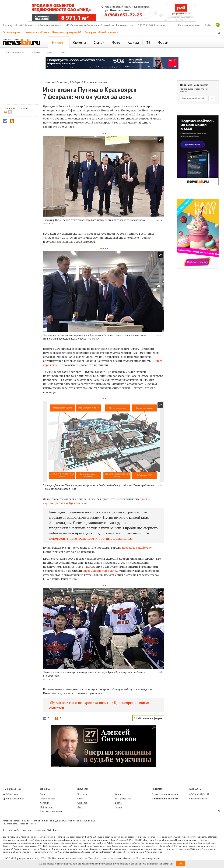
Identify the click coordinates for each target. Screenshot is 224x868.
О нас (43, 794)
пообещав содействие (137, 548)
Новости (50, 82)
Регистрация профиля (189, 25)
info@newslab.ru (198, 799)
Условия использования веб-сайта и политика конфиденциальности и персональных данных (49, 821)
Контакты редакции (51, 811)
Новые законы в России (36, 32)
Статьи (81, 799)
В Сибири (75, 82)
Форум (118, 803)
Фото (80, 807)
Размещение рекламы (165, 799)
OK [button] (181, 864)
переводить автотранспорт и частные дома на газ (91, 538)
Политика (62, 82)
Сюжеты (82, 803)
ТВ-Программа (123, 799)
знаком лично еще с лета (99, 571)
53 (10, 112)
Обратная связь (48, 799)
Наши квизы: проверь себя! (67, 32)
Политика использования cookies (19, 824)
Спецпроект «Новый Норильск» (101, 32)
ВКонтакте (11, 794)
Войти (208, 25)
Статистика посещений (165, 794)
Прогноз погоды (125, 25)
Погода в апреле (11, 32)
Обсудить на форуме (150, 718)
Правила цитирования (148, 858)
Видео (118, 807)
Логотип (45, 803)
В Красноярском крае (94, 82)
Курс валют (160, 25)
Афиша (119, 794)
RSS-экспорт (47, 807)
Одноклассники (13, 799)
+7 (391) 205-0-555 (199, 794)
